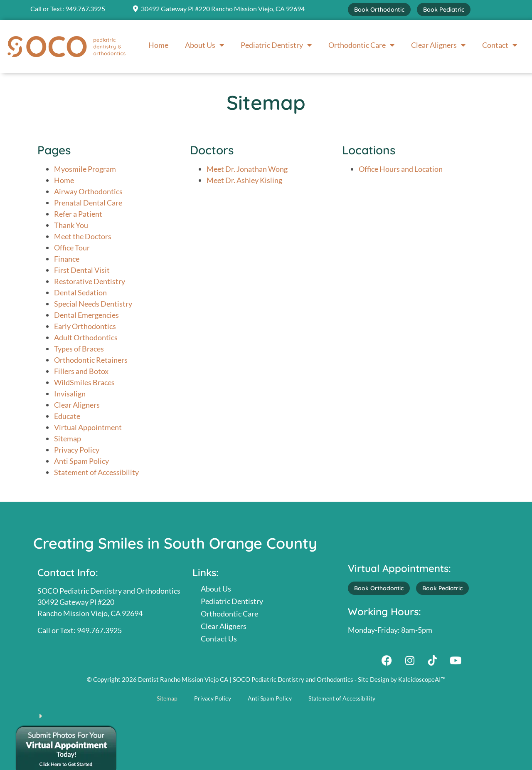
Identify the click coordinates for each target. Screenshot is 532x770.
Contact (500, 45)
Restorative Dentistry (90, 281)
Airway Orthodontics (88, 191)
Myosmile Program (85, 169)
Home (158, 45)
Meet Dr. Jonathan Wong (247, 169)
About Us (204, 45)
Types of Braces (79, 349)
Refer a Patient (78, 214)
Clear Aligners (438, 45)
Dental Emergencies (86, 315)
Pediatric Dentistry (276, 45)
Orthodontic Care (361, 45)
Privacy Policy (77, 450)
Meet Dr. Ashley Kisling (244, 180)
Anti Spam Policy (81, 461)
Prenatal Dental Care (88, 203)
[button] (266, 712)
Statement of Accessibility (96, 472)
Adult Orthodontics (86, 337)
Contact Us (219, 639)
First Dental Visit (82, 270)
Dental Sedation (80, 292)
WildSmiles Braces (84, 382)
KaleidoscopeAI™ (422, 679)
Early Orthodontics (85, 326)
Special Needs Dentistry (93, 304)
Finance (67, 259)
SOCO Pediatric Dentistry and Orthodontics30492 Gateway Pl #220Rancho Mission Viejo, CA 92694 (109, 602)
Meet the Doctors (83, 236)
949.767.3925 (85, 9)
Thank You (71, 225)
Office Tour (72, 248)
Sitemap (68, 438)
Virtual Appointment (88, 427)
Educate (67, 416)
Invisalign (70, 394)
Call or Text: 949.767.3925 (80, 630)
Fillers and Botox (81, 371)
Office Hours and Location (401, 169)
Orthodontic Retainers (91, 360)
